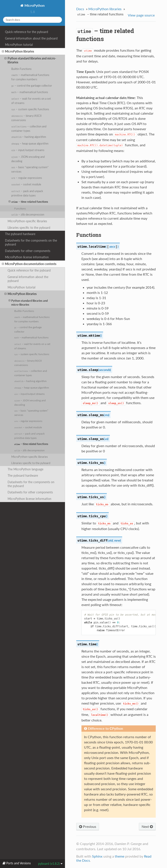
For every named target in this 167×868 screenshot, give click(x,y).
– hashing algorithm (29, 137)
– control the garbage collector (32, 86)
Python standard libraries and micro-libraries (30, 60)
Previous (88, 826)
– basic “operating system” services (30, 169)
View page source (141, 15)
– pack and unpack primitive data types (27, 193)
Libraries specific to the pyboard (29, 228)
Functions (20, 208)
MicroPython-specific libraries (27, 221)
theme (120, 856)
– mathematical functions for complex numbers (30, 77)
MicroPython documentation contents (29, 264)
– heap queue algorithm (30, 143)
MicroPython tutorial (19, 45)
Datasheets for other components (28, 251)
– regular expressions (27, 178)
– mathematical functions (30, 92)
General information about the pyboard (31, 38)
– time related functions (28, 202)
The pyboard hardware (20, 234)
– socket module (26, 184)
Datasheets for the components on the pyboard (31, 242)
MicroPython (34, 5)
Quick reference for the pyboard (27, 32)
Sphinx (97, 856)
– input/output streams (28, 150)
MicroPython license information (27, 257)
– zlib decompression (28, 214)
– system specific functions (30, 109)
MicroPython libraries (18, 51)
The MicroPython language (25, 469)
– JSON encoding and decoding (28, 159)
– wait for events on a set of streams (31, 101)
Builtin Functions (21, 69)
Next (147, 826)
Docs (80, 9)
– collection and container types (29, 128)
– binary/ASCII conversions (26, 118)
